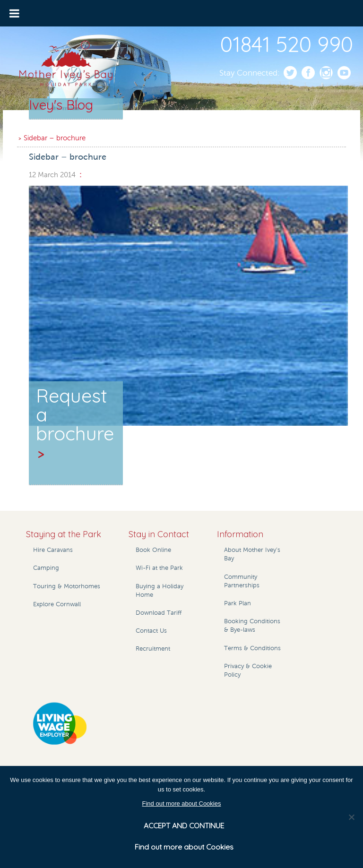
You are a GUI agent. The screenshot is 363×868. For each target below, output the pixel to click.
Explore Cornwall (57, 604)
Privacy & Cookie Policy (248, 670)
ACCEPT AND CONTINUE (184, 825)
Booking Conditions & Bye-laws (252, 626)
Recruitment (153, 649)
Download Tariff (159, 613)
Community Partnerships (242, 581)
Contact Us (151, 631)
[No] (351, 817)
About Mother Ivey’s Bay (252, 554)
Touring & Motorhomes (67, 586)
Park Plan (238, 603)
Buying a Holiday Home (160, 591)
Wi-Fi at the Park (159, 568)
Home (34, 126)
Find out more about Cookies (182, 804)
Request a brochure (75, 423)
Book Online (153, 550)
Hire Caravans (53, 550)
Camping (46, 568)
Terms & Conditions (252, 648)
